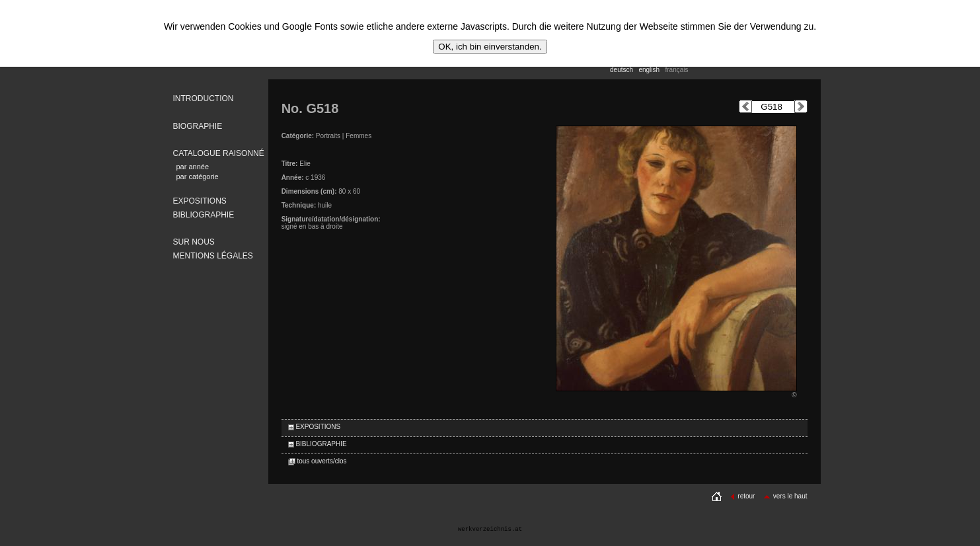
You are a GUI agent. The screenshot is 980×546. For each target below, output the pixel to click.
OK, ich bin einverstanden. (490, 47)
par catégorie (198, 176)
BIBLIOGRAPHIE (204, 215)
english (649, 70)
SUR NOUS (194, 242)
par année (193, 167)
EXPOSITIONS (200, 201)
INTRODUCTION (204, 98)
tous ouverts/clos (318, 461)
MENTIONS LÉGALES (213, 256)
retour (742, 496)
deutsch (622, 70)
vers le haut (785, 496)
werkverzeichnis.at (490, 529)
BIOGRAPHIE (198, 126)
